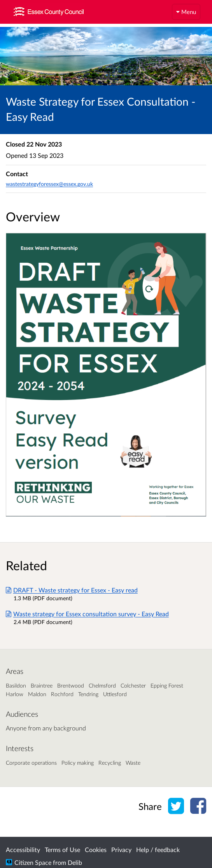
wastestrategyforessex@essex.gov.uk (49, 184)
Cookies (96, 849)
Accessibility (23, 849)
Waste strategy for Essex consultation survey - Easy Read (87, 614)
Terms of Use (62, 849)
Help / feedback (158, 849)
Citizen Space (33, 862)
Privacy (121, 849)
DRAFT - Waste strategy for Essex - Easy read (72, 590)
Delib (75, 862)
